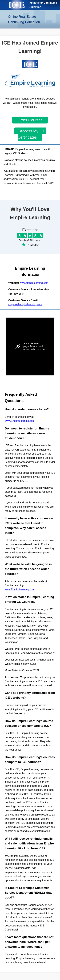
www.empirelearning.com (34, 283)
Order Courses (30, 120)
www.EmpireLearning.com (20, 421)
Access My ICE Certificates (32, 134)
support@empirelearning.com (25, 304)
